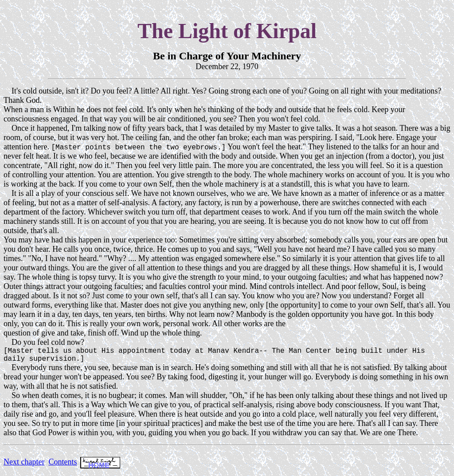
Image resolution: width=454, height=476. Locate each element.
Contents (63, 466)
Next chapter (24, 466)
